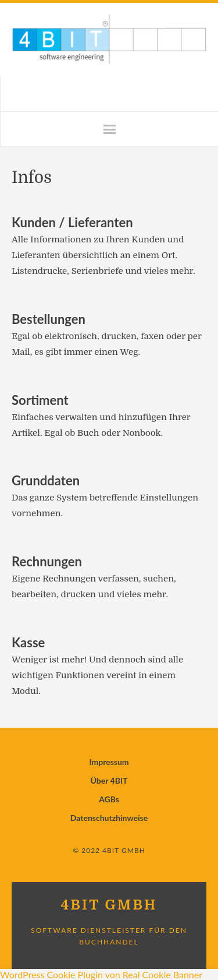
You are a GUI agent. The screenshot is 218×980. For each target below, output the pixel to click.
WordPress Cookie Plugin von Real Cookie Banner (101, 974)
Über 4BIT (109, 780)
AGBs (109, 799)
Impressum (109, 762)
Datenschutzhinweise (109, 818)
